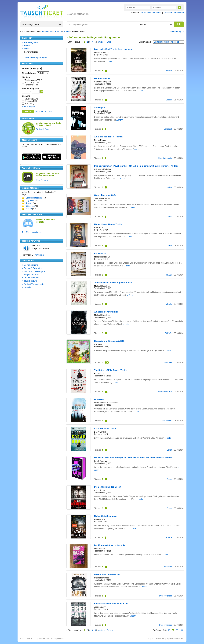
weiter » (102, 42)
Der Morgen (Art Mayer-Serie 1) (109, 545)
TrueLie (169, 537)
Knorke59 (168, 567)
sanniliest (168, 362)
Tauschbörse (47, 32)
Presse (49, 638)
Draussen (99, 399)
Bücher (59, 32)
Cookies (42, 638)
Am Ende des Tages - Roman (108, 137)
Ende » (110, 42)
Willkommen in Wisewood (107, 574)
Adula (170, 187)
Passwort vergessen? (174, 13)
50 (177, 630)
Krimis (67, 32)
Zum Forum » (42, 180)
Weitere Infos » (43, 129)
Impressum (59, 638)
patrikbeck (30, 206)
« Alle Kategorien (30, 42)
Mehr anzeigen (28, 107)
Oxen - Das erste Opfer (105, 195)
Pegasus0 (30, 201)
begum (29, 209)
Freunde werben (31, 278)
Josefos (29, 203)
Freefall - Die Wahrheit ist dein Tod (111, 604)
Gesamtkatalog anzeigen (35, 57)
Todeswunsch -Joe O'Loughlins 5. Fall (113, 283)
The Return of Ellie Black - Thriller (111, 370)
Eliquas (169, 71)
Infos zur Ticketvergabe (35, 271)
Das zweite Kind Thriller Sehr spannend (114, 49)
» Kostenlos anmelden (151, 13)
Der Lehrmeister (102, 78)
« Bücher (26, 46)
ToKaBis (169, 275)
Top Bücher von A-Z (156, 638)
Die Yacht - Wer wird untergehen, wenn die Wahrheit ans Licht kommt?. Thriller (133, 458)
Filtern (28, 112)
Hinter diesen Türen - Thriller (108, 224)
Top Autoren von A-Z (175, 638)
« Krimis (26, 49)
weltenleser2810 (165, 392)
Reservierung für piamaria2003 (109, 341)
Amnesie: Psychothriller (106, 312)
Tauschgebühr (30, 281)
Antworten (39, 255)
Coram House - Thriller (105, 429)
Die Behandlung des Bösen (108, 487)
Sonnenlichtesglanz (34, 198)
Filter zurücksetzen (44, 112)
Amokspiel (99, 108)
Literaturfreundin (165, 158)
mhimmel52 (167, 421)
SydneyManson (166, 596)
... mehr (109, 62)
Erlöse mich (100, 253)
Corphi (169, 450)
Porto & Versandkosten (35, 284)
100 (181, 630)
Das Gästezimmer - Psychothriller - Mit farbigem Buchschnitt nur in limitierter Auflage (136, 166)
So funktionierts (31, 265)
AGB (22, 638)
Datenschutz (31, 638)
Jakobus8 (168, 129)
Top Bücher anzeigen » (32, 232)
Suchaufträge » (177, 32)
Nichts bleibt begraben (105, 516)
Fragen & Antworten (33, 268)
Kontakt (27, 287)
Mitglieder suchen (32, 274)
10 (169, 630)
